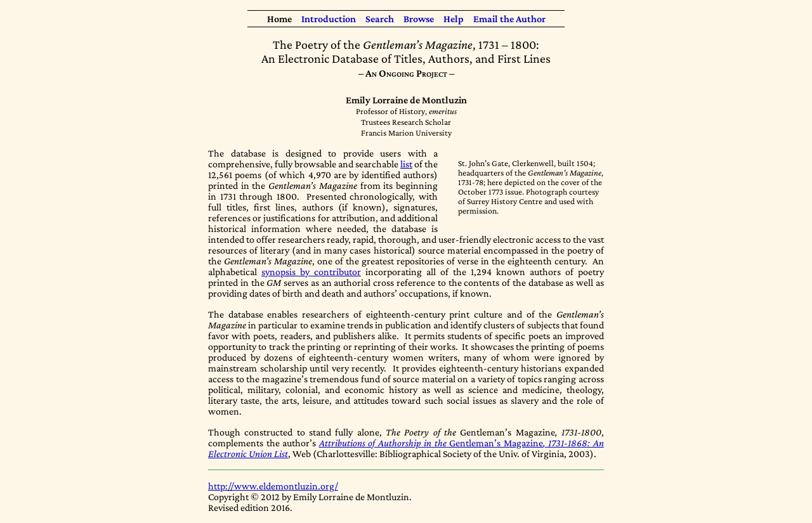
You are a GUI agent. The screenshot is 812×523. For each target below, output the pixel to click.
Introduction (329, 19)
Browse (419, 19)
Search (380, 19)
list (406, 164)
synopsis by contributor (311, 272)
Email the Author (509, 19)
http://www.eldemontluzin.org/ (273, 486)
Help (454, 19)
